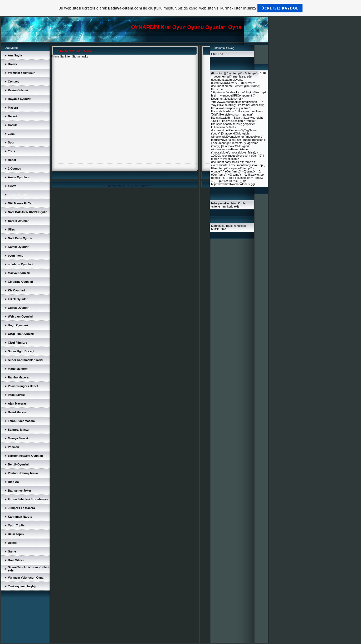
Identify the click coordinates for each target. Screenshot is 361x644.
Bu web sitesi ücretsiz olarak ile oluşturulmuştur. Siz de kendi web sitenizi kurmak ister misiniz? (180, 8)
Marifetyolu (218, 226)
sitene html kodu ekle (226, 206)
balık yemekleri (221, 203)
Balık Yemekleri (236, 226)
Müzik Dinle (219, 229)
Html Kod (217, 54)
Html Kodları (239, 203)
